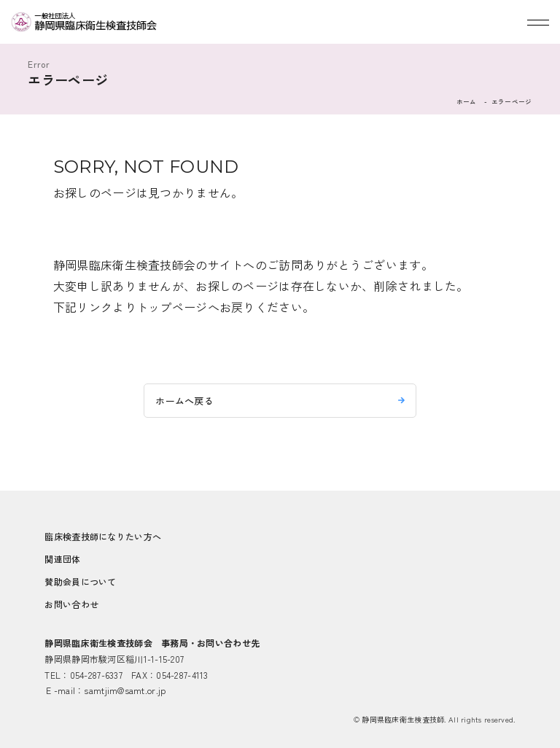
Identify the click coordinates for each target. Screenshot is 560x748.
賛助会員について (80, 581)
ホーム (467, 101)
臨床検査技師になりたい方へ (103, 536)
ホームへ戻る (184, 401)
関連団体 (62, 559)
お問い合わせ (71, 604)
